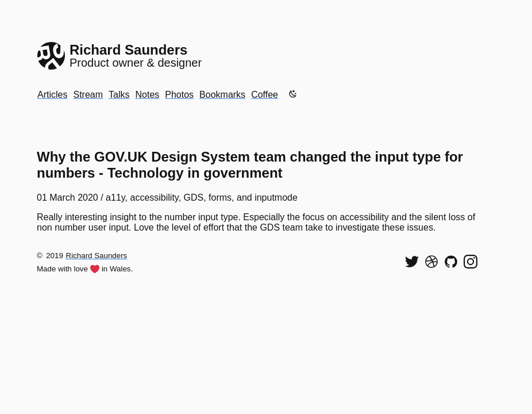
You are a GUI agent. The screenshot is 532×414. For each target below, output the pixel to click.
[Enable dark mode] (293, 94)
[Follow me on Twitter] (412, 262)
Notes (147, 95)
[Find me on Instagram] (471, 262)
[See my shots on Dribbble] (431, 262)
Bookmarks (222, 95)
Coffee (265, 95)
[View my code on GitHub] (451, 262)
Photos (179, 95)
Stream (88, 95)
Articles (52, 95)
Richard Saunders (97, 256)
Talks (119, 95)
